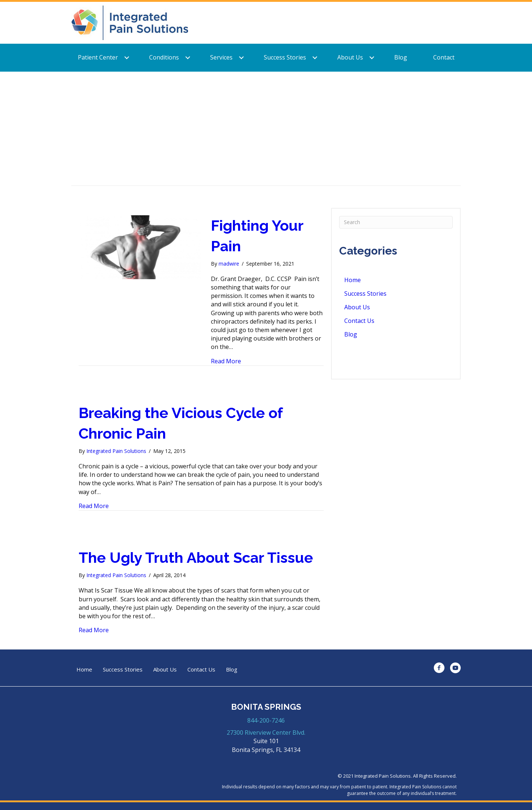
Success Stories (285, 57)
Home (353, 280)
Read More (226, 361)
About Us (350, 57)
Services (221, 57)
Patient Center (98, 57)
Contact (444, 57)
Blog (401, 57)
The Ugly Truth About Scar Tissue (196, 557)
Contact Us (359, 321)
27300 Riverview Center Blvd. (266, 732)
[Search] (396, 222)
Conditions (164, 57)
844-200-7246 (266, 720)
